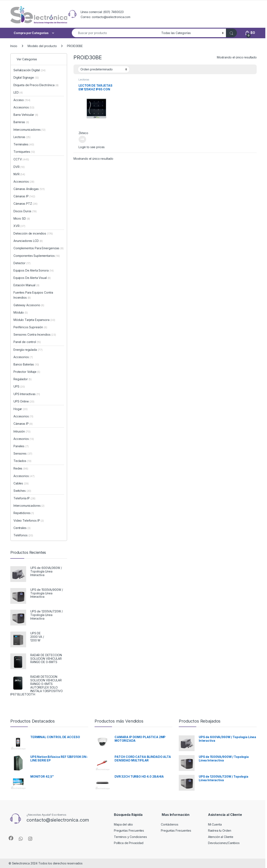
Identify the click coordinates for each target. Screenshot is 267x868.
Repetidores (24, 513)
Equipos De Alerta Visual (32, 278)
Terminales (24, 144)
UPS (19, 386)
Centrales (22, 528)
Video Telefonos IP (29, 520)
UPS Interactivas (27, 394)
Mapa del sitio (123, 824)
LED (18, 92)
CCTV (21, 159)
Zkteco (83, 133)
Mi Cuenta (215, 824)
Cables (21, 483)
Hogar (21, 409)
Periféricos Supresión (30, 327)
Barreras (21, 122)
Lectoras (84, 80)
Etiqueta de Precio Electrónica (36, 85)
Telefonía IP (24, 498)
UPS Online (24, 401)
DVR (19, 167)
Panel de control (27, 342)
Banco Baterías (26, 364)
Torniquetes (24, 152)
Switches (22, 491)
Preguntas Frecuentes (129, 830)
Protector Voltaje (27, 372)
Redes (21, 468)
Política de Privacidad (129, 843)
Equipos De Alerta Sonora (34, 270)
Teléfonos (23, 535)
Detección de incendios (33, 233)
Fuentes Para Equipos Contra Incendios (33, 295)
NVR (19, 174)
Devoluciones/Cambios (224, 843)
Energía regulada (28, 350)
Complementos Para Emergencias (38, 248)
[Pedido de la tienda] (104, 69)
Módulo (21, 312)
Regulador (23, 379)
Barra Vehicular (26, 115)
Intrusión (22, 431)
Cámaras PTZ (25, 204)
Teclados (22, 461)
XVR (19, 226)
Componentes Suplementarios (37, 256)
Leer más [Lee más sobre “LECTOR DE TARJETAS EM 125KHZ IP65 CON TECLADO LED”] (82, 139)
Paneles (21, 446)
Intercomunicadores (29, 130)
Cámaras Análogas (29, 189)
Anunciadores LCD (28, 241)
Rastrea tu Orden (220, 830)
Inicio (14, 46)
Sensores (23, 453)
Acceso (22, 100)
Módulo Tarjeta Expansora (34, 320)
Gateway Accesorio (29, 305)
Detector (22, 263)
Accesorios (24, 107)
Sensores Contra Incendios (35, 334)
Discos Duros (25, 211)
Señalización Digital (29, 70)
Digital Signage (26, 77)
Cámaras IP (24, 196)
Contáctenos (170, 824)
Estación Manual (26, 285)
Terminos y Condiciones (130, 837)
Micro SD (22, 218)
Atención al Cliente (221, 837)
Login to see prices (92, 147)
